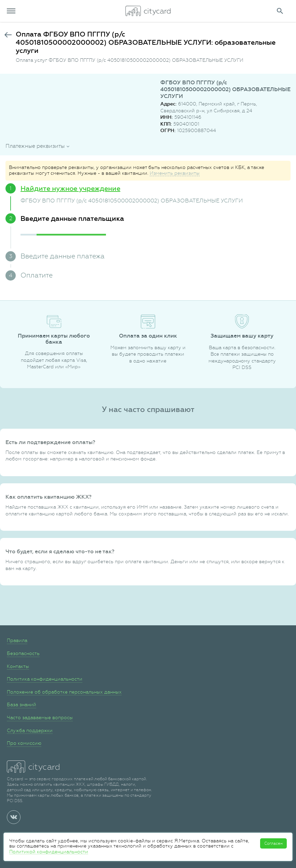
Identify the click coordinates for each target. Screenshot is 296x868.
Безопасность (23, 653)
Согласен (273, 843)
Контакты (18, 666)
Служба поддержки (30, 730)
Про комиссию (24, 743)
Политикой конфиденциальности (49, 852)
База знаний (22, 705)
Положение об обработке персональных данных (64, 692)
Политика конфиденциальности (45, 679)
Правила (17, 640)
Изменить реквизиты (175, 173)
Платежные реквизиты (35, 146)
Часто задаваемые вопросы (40, 717)
